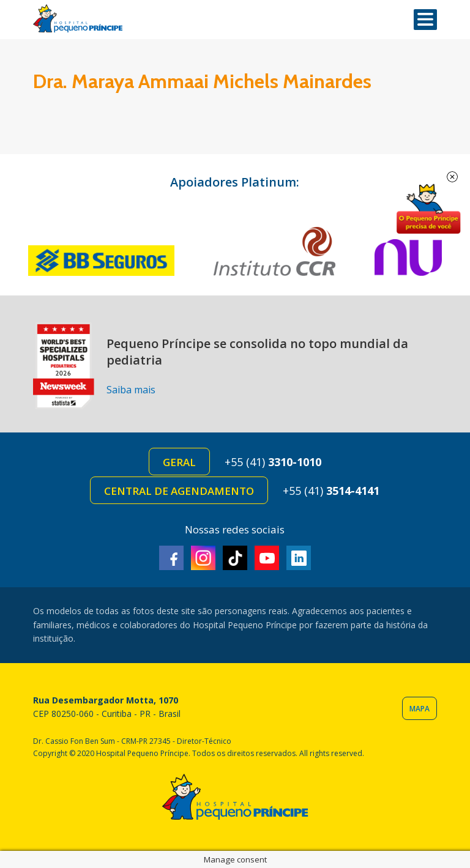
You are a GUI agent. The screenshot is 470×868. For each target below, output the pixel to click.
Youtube (267, 558)
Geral (179, 462)
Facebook (171, 558)
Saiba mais (131, 390)
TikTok (235, 558)
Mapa (420, 709)
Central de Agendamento (179, 491)
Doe (428, 209)
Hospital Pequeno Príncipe (78, 19)
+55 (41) (273, 462)
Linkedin (299, 558)
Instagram (203, 558)
